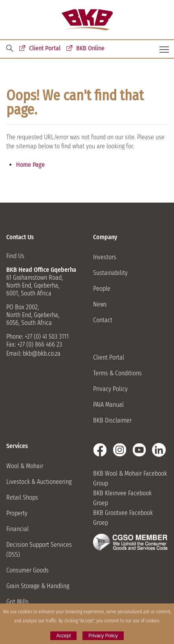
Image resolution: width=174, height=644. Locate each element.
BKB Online (90, 48)
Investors (105, 257)
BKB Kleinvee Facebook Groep (122, 498)
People (102, 289)
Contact (103, 320)
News (100, 304)
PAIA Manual (108, 405)
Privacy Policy (110, 389)
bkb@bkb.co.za (42, 353)
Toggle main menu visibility (165, 47)
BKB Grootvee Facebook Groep (123, 518)
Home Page (30, 165)
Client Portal (45, 48)
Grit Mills (17, 602)
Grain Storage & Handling (38, 586)
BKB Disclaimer (112, 420)
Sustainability (110, 273)
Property (17, 513)
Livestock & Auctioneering (39, 482)
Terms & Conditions (117, 373)
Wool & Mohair (25, 466)
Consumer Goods (27, 570)
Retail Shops (22, 497)
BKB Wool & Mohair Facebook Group (130, 478)
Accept (63, 636)
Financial (17, 529)
